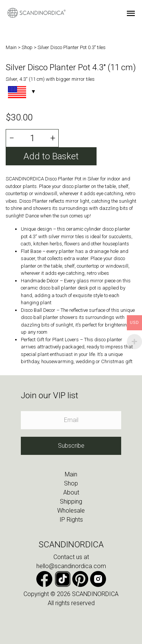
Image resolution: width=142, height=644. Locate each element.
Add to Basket (51, 156)
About (71, 492)
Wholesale (71, 511)
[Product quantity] (32, 138)
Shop (28, 47)
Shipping (71, 501)
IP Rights (71, 520)
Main (12, 47)
